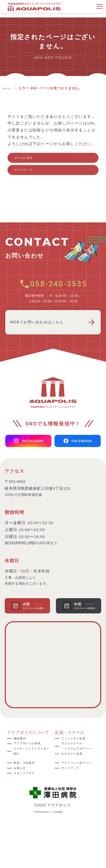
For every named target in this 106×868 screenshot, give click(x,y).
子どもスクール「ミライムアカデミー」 (79, 760)
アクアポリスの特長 (30, 757)
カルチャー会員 (76, 774)
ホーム (8, 88)
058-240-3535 (53, 291)
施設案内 (22, 746)
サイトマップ (30, 175)
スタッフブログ (28, 798)
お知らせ (22, 791)
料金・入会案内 (28, 785)
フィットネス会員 (78, 746)
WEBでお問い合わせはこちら (53, 329)
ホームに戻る (30, 159)
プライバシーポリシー (80, 788)
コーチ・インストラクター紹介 (31, 770)
